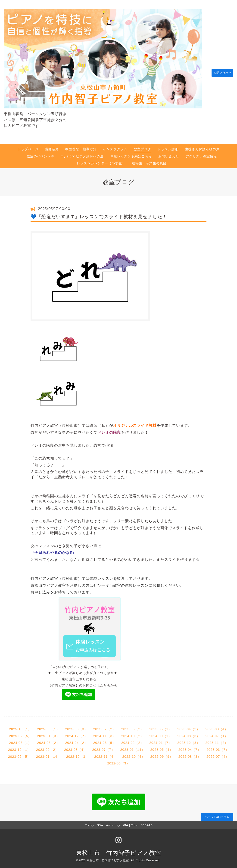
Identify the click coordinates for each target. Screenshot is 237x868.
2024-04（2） (76, 740)
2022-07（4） (218, 754)
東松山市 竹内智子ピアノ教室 (119, 850)
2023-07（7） (103, 747)
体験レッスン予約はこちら (131, 154)
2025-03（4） (217, 727)
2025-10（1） (20, 727)
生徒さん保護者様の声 (202, 147)
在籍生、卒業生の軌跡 (149, 161)
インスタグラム (115, 147)
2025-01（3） (48, 734)
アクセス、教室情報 (201, 154)
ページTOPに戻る (217, 815)
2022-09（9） (162, 754)
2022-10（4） (133, 754)
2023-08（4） (75, 747)
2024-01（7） (161, 740)
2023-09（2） (47, 747)
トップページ (28, 147)
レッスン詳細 (168, 147)
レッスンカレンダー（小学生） (101, 161)
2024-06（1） (20, 740)
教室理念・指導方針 (81, 147)
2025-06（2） (133, 727)
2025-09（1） (48, 727)
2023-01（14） (48, 754)
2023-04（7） (190, 747)
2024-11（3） (104, 734)
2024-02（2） (133, 740)
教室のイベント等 (41, 154)
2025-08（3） (76, 727)
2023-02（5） (19, 754)
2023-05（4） (162, 747)
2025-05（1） (161, 727)
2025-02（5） (20, 734)
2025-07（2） (104, 727)
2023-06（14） (133, 747)
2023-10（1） (19, 747)
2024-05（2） (48, 740)
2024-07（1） (217, 734)
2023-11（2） (217, 740)
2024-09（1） (161, 734)
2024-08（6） (189, 734)
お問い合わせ (220, 72)
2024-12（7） (76, 734)
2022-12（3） (77, 754)
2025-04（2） (189, 727)
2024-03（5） (104, 740)
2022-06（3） (118, 761)
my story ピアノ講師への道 (82, 154)
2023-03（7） (218, 747)
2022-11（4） (105, 754)
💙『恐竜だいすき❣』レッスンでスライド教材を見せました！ (99, 214)
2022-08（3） (190, 754)
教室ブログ (142, 147)
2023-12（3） (189, 740)
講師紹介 (52, 147)
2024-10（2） (133, 734)
